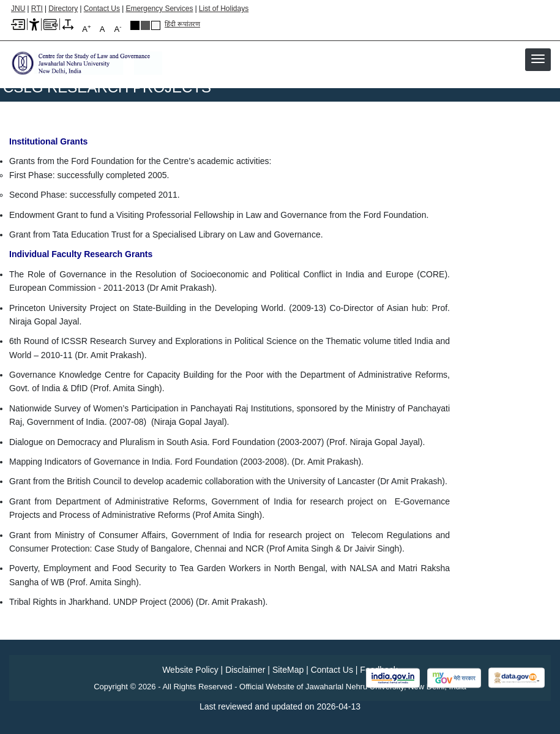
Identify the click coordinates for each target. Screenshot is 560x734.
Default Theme (156, 25)
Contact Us (102, 9)
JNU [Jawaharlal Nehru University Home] (18, 9)
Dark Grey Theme (145, 25)
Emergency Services (159, 9)
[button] (538, 59)
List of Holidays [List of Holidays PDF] (224, 9)
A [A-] (118, 28)
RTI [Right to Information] (37, 9)
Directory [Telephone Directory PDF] (63, 9)
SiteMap (288, 670)
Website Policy (190, 670)
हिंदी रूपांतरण (182, 24)
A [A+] (86, 28)
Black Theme (135, 25)
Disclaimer (245, 670)
